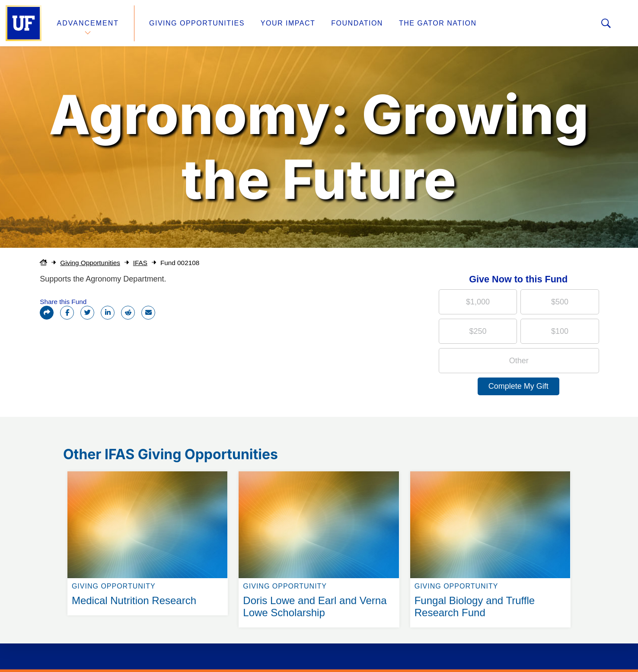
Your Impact (288, 23)
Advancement (88, 23)
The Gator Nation (438, 23)
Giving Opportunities (197, 23)
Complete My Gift (518, 386)
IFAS (140, 263)
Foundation (357, 23)
